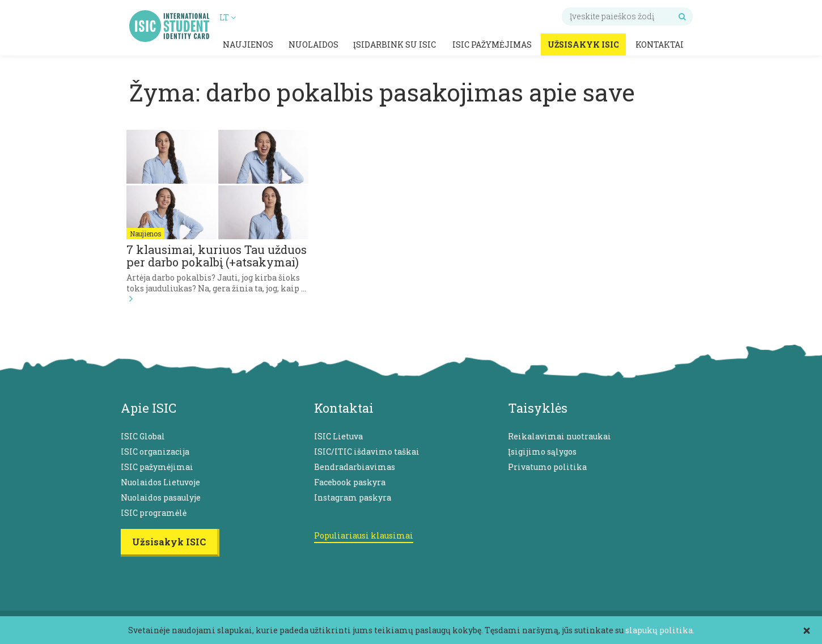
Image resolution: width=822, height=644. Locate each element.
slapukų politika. (660, 630)
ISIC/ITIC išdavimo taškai (367, 452)
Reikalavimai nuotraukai (560, 436)
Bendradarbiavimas (355, 467)
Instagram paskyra (353, 497)
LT (228, 17)
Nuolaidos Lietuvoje (160, 482)
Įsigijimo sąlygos (542, 452)
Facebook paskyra (350, 482)
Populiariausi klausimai (364, 535)
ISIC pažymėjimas (492, 45)
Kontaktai (660, 45)
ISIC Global (143, 436)
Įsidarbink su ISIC (395, 45)
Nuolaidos (313, 45)
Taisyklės (538, 408)
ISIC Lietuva (338, 436)
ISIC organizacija (155, 452)
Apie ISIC (149, 408)
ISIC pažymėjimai (157, 467)
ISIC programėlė (154, 513)
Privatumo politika (547, 467)
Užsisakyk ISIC (583, 45)
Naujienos (248, 45)
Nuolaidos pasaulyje (161, 497)
